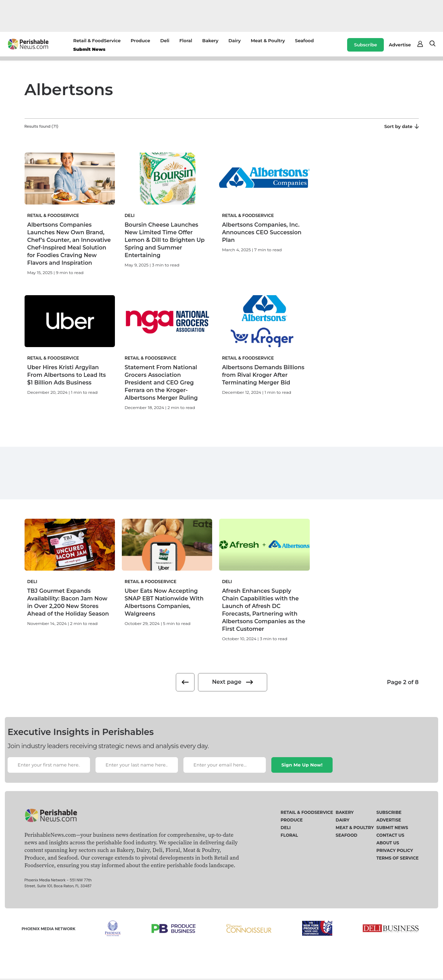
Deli (165, 40)
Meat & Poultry (268, 40)
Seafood (304, 40)
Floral (186, 40)
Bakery (210, 40)
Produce (141, 40)
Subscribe (365, 45)
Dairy (234, 40)
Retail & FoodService (97, 40)
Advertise (400, 45)
